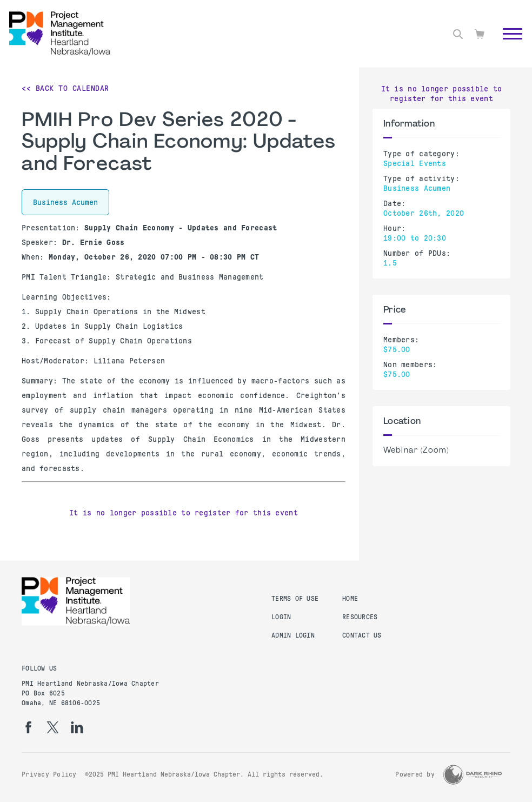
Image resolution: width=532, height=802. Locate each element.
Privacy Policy (49, 774)
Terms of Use (295, 599)
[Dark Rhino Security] (473, 775)
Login (281, 617)
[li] (77, 727)
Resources (360, 617)
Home (350, 599)
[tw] (53, 727)
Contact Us (362, 635)
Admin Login (293, 635)
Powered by (415, 774)
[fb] (28, 727)
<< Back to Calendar (65, 88)
